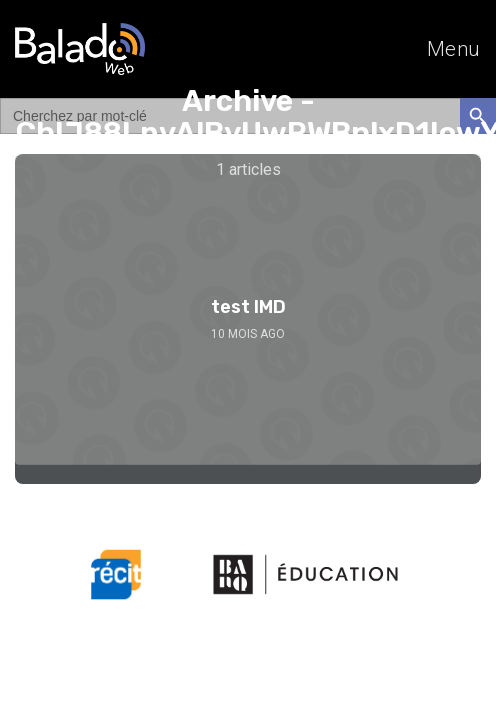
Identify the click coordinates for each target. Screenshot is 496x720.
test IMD (248, 307)
